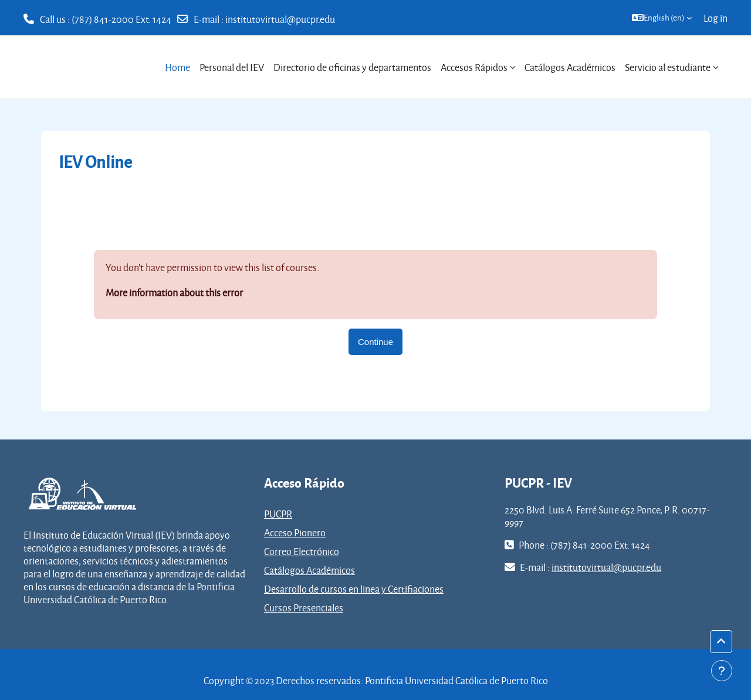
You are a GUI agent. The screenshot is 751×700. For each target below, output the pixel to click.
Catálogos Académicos (309, 570)
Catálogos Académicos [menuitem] (570, 67)
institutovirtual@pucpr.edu (280, 19)
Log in (716, 18)
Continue (375, 342)
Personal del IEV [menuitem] (232, 67)
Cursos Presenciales (304, 608)
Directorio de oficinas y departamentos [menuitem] (352, 67)
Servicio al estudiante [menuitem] (668, 67)
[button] (662, 18)
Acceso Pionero (295, 532)
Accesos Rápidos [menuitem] (474, 67)
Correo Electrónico (302, 551)
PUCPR (278, 514)
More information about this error (174, 292)
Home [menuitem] (177, 67)
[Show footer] (722, 671)
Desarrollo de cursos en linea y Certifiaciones (354, 589)
